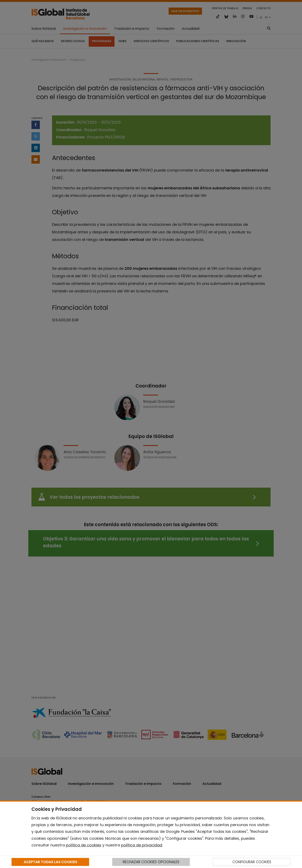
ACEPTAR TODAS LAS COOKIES (50, 862)
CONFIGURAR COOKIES (252, 862)
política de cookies (84, 845)
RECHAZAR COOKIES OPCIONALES (151, 862)
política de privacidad (142, 845)
